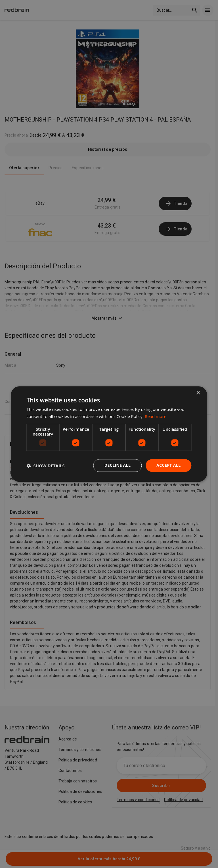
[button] (45, 466)
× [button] (198, 393)
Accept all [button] (168, 465)
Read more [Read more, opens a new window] (156, 416)
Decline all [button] (118, 465)
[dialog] (109, 434)
